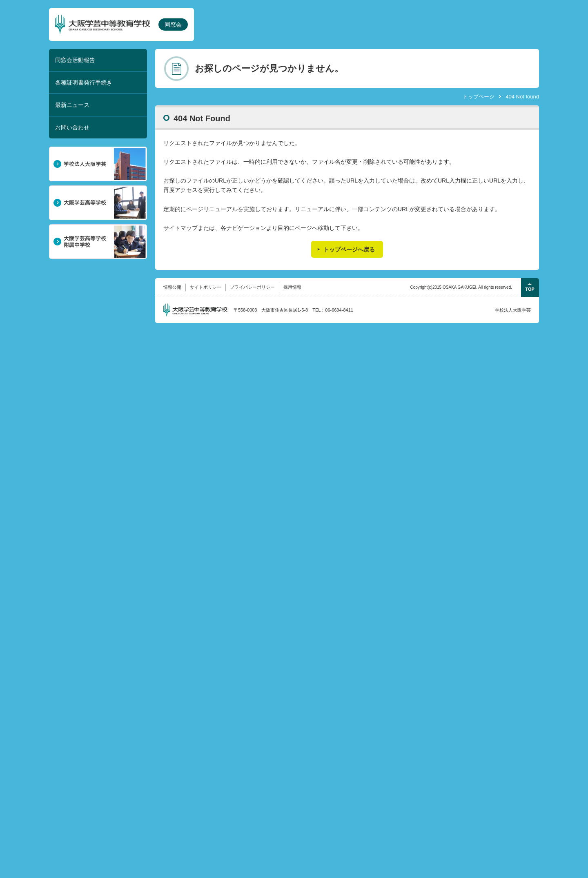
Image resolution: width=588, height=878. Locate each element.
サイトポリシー (206, 287)
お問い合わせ (72, 127)
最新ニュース (72, 105)
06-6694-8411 (339, 310)
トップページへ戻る (349, 250)
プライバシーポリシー (252, 287)
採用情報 (292, 287)
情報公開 (172, 287)
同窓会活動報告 (75, 60)
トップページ (479, 97)
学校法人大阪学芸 (513, 310)
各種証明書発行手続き (84, 82)
